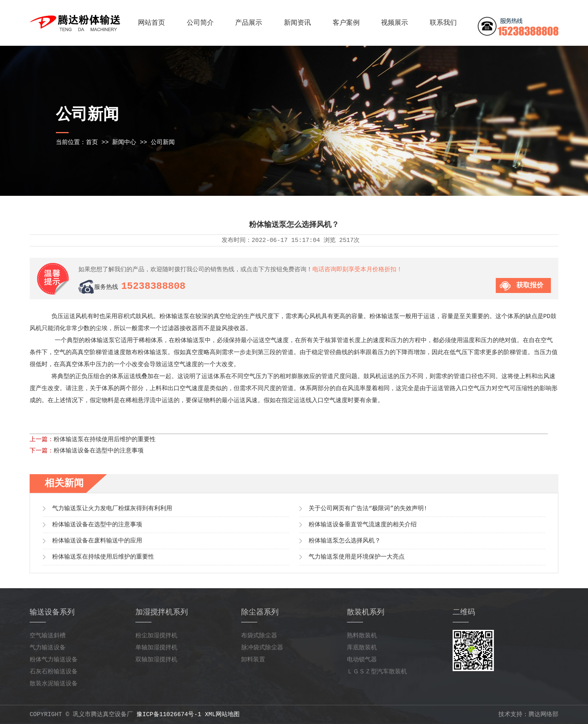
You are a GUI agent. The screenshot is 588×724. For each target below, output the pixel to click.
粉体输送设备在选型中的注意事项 (99, 451)
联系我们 (443, 23)
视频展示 (394, 23)
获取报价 (530, 285)
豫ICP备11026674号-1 (169, 715)
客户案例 (346, 23)
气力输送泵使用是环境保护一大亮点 (357, 557)
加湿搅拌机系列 (162, 612)
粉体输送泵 (100, 341)
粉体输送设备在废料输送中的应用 (97, 541)
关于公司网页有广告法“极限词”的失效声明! (368, 509)
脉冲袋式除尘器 (262, 648)
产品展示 (249, 23)
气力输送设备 (48, 648)
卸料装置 (253, 660)
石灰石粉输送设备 (54, 672)
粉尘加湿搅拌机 (156, 636)
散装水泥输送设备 (54, 684)
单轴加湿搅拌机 (156, 648)
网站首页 (151, 23)
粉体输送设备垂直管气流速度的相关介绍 (363, 525)
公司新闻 (163, 143)
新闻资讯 (297, 23)
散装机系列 (366, 612)
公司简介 (200, 23)
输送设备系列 (52, 612)
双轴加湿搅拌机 (156, 660)
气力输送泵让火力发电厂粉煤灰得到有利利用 (112, 509)
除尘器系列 (260, 612)
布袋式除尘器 (259, 636)
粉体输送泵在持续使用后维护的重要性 (105, 440)
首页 (92, 143)
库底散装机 (362, 648)
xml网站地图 (222, 715)
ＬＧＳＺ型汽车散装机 (377, 672)
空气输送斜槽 (48, 636)
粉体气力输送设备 (54, 660)
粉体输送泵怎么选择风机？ (345, 541)
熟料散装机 (362, 636)
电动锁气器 (362, 660)
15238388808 (153, 286)
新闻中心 (124, 143)
